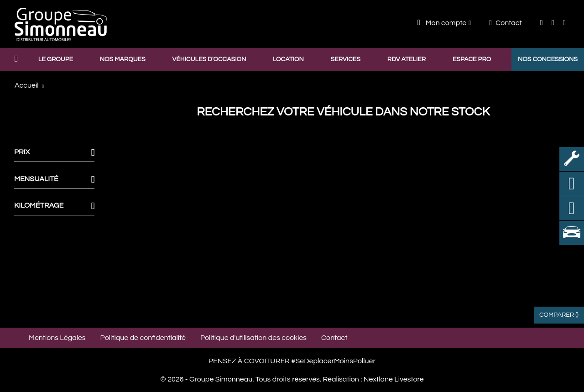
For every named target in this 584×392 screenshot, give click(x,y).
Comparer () (559, 315)
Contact (505, 23)
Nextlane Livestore (393, 379)
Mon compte (442, 23)
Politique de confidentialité (143, 338)
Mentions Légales (57, 338)
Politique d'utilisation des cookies (253, 338)
